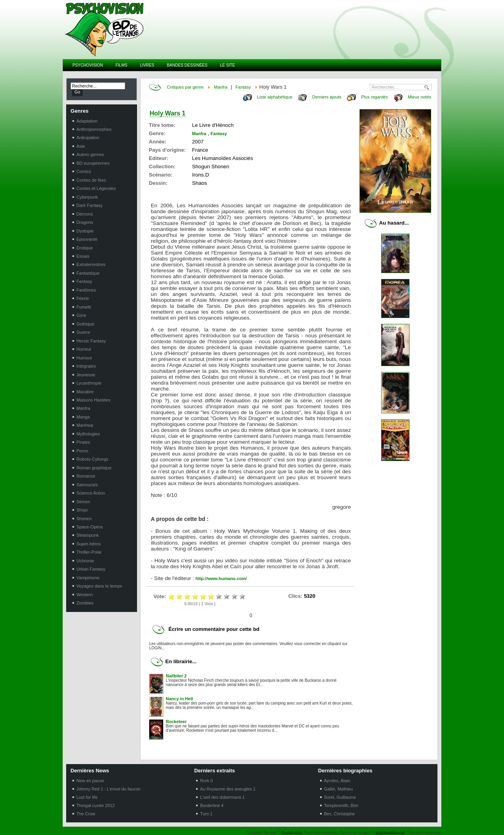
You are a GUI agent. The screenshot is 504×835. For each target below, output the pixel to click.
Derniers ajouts (327, 97)
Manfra (220, 87)
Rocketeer (176, 722)
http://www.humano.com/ (221, 578)
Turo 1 (206, 814)
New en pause (90, 781)
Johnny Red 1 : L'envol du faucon (108, 789)
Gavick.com (292, 833)
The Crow (86, 814)
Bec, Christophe (339, 814)
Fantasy (243, 87)
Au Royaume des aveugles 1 (228, 789)
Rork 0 (206, 781)
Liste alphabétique (275, 97)
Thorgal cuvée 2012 (95, 805)
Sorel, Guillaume (340, 797)
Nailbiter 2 (176, 676)
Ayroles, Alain (337, 781)
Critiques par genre (185, 87)
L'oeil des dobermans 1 (222, 797)
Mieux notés (420, 97)
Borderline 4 (212, 805)
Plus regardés (374, 97)
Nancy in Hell (179, 699)
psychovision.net (390, 833)
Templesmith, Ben (341, 805)
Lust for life (87, 797)
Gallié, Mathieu (338, 789)
